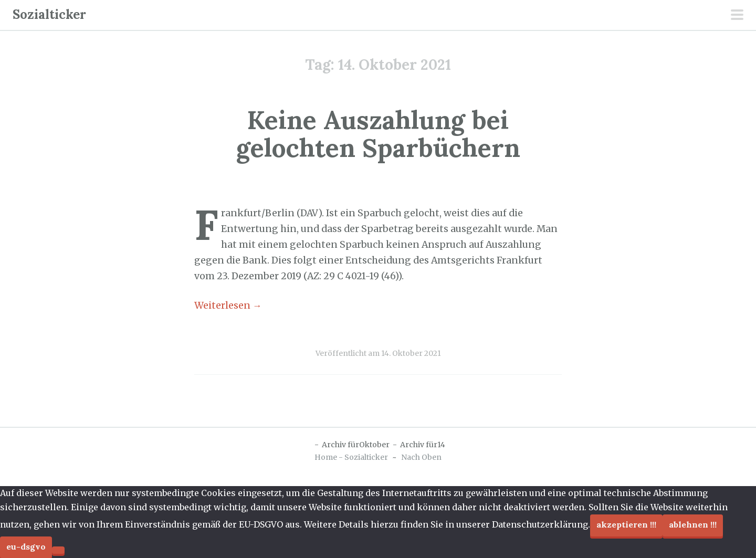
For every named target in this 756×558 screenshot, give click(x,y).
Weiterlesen (228, 306)
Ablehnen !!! (693, 524)
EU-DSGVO (26, 546)
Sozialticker (49, 14)
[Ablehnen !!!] (58, 550)
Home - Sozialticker (351, 457)
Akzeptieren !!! (626, 524)
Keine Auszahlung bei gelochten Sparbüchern (378, 134)
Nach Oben (421, 457)
